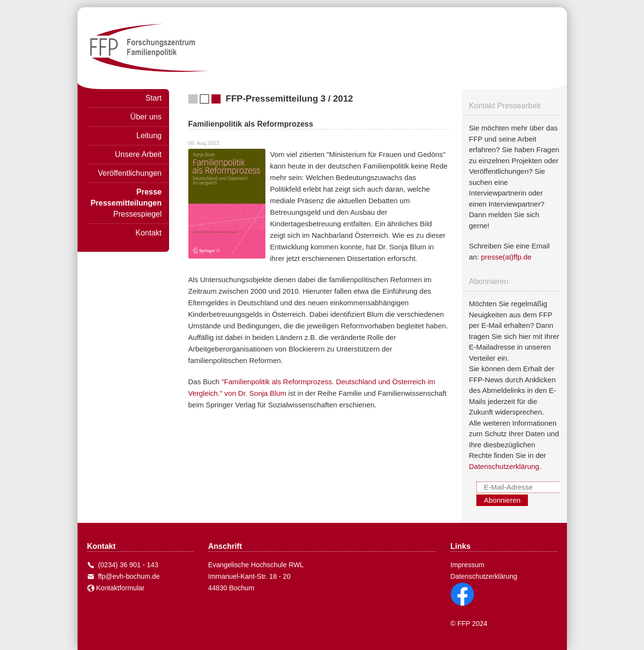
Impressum (467, 565)
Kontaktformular (116, 588)
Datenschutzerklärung (504, 466)
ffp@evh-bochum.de (127, 576)
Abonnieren (502, 500)
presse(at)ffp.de (506, 257)
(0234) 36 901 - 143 (126, 565)
